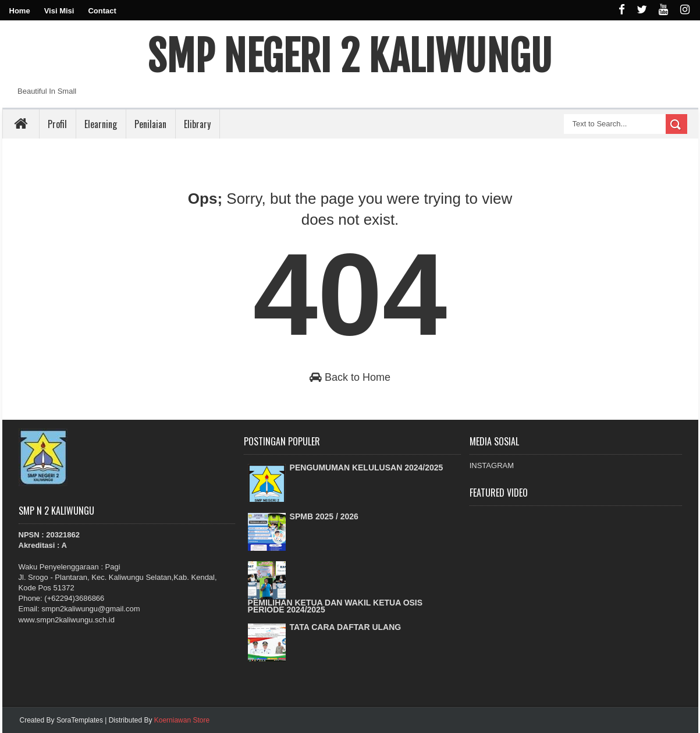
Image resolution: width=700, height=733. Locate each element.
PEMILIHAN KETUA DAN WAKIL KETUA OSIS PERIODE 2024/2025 (335, 606)
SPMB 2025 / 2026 (324, 516)
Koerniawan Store (182, 720)
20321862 (63, 535)
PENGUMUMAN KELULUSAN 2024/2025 (367, 468)
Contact (102, 11)
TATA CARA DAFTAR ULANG (346, 627)
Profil (57, 124)
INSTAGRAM (492, 465)
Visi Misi (59, 11)
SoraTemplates (80, 720)
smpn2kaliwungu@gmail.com (90, 609)
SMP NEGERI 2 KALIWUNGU (350, 56)
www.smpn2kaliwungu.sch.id (67, 620)
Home (20, 11)
